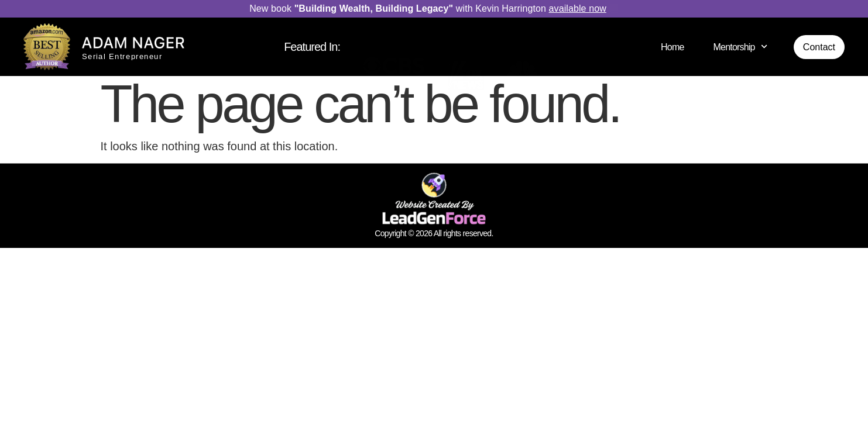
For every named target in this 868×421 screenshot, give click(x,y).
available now (578, 8)
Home (672, 47)
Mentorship (740, 46)
